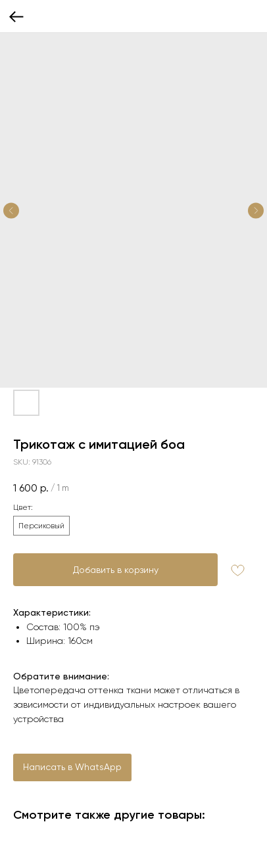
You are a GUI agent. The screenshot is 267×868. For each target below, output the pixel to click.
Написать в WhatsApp (72, 767)
